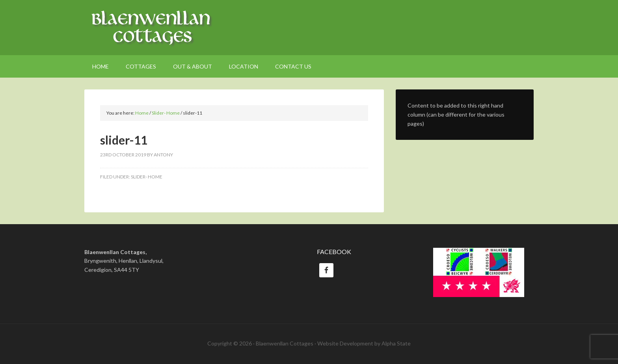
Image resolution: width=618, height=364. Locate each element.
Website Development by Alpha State (364, 343)
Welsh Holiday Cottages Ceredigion (309, 28)
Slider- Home (147, 177)
